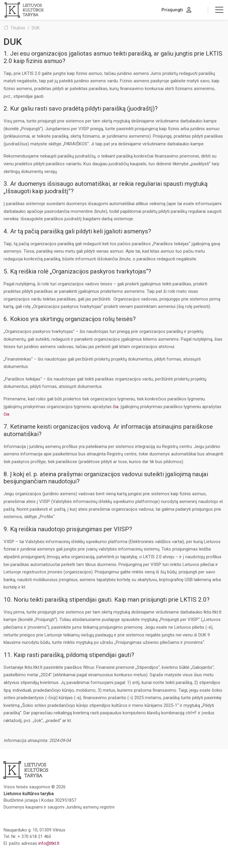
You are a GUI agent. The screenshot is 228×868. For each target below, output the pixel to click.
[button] (219, 10)
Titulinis (18, 28)
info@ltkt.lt (49, 843)
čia (116, 407)
